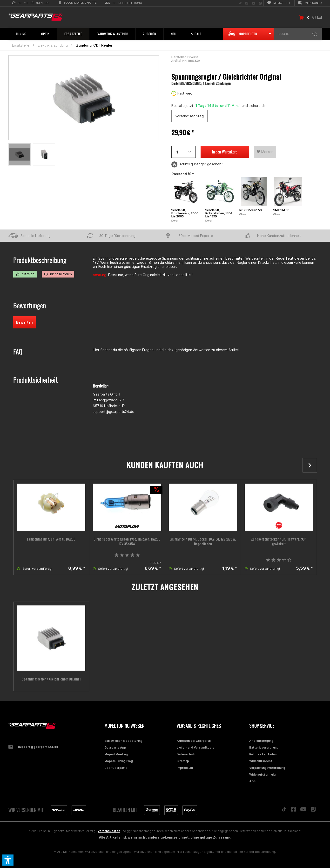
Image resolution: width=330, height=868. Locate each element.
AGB (252, 781)
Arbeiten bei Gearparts (194, 741)
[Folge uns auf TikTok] (240, 3)
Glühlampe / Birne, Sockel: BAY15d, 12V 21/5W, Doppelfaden (203, 542)
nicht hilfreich (58, 274)
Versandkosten (109, 831)
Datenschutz (186, 754)
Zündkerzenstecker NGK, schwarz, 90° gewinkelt (279, 542)
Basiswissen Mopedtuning (123, 741)
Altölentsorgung (261, 741)
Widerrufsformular (263, 774)
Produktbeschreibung (40, 260)
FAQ (18, 352)
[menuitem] (31, 3)
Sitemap (183, 761)
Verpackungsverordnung (267, 768)
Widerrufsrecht (261, 761)
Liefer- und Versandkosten (196, 747)
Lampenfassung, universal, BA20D (51, 539)
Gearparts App (115, 747)
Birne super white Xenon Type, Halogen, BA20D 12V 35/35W (127, 542)
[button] (8, 860)
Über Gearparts (116, 768)
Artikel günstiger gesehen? (197, 164)
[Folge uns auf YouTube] (254, 3)
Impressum (185, 768)
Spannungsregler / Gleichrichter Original (51, 679)
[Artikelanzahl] (184, 152)
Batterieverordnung (264, 747)
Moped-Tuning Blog (119, 761)
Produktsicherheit (36, 380)
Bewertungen (30, 306)
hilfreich (25, 274)
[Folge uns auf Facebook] (247, 3)
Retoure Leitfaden (263, 754)
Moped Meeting (116, 754)
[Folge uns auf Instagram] (260, 3)
